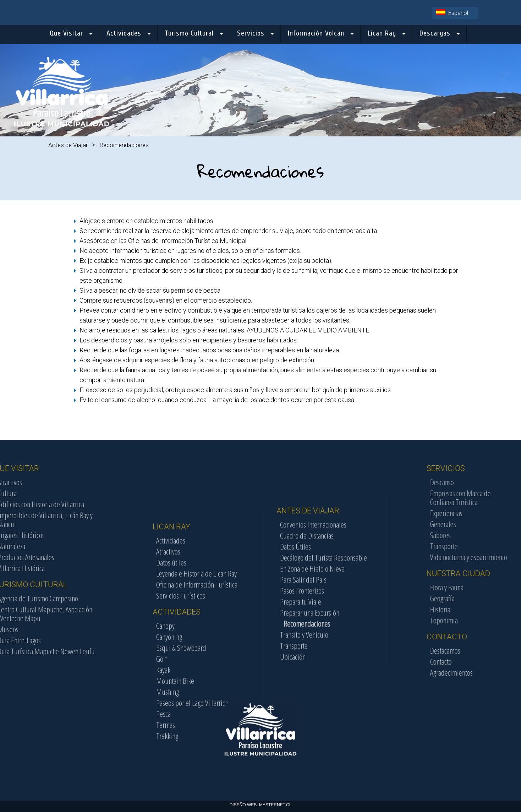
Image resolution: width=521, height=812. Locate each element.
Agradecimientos (487, 672)
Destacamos (480, 650)
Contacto (476, 661)
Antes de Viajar (68, 145)
